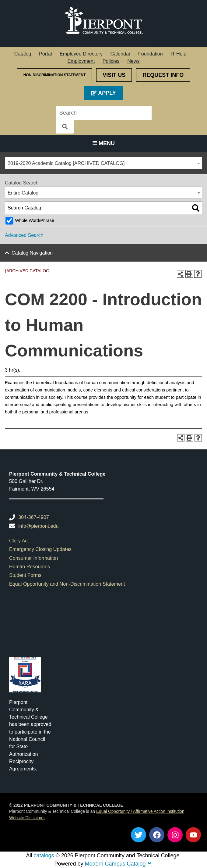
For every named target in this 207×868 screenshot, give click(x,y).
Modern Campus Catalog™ (118, 864)
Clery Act (19, 541)
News (133, 61)
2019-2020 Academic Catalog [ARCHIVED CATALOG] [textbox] (66, 163)
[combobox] (103, 163)
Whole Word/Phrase (35, 220)
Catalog (23, 54)
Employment (81, 61)
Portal (45, 54)
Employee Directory (81, 54)
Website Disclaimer (27, 818)
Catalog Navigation (32, 253)
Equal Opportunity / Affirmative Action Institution (140, 811)
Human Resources (30, 566)
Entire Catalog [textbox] (23, 193)
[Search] (162, 113)
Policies (111, 61)
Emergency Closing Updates (40, 549)
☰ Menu (103, 143)
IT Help (178, 54)
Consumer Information (33, 558)
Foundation (151, 54)
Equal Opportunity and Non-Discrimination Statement (67, 584)
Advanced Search (24, 235)
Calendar (121, 54)
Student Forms (25, 575)
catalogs (44, 855)
